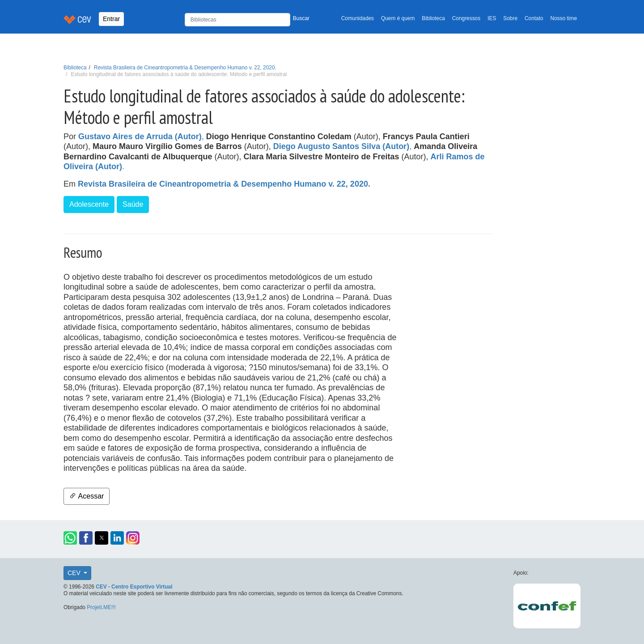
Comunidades (358, 18)
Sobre (510, 18)
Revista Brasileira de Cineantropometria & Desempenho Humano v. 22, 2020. (185, 68)
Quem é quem (398, 18)
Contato (534, 18)
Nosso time (564, 18)
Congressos (466, 18)
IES (492, 18)
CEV (75, 573)
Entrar (111, 19)
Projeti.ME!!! (101, 607)
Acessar (87, 496)
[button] (70, 538)
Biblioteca (433, 18)
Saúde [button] (133, 204)
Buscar (301, 18)
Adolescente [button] (89, 204)
